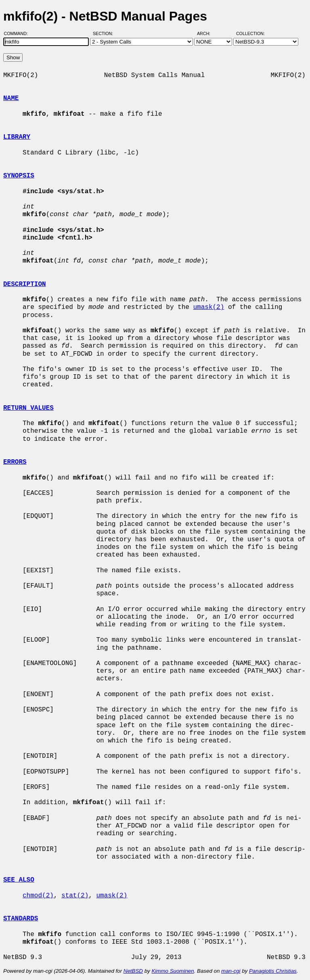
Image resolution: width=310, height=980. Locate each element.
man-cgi (231, 971)
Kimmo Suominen (173, 971)
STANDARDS (21, 919)
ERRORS (15, 462)
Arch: (207, 33)
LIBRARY (17, 137)
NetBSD (133, 971)
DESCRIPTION (25, 284)
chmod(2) (38, 896)
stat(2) (75, 896)
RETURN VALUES (28, 408)
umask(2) (208, 307)
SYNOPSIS (19, 176)
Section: (105, 33)
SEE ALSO (19, 880)
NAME (11, 98)
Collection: (250, 33)
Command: (18, 33)
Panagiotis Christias (273, 971)
